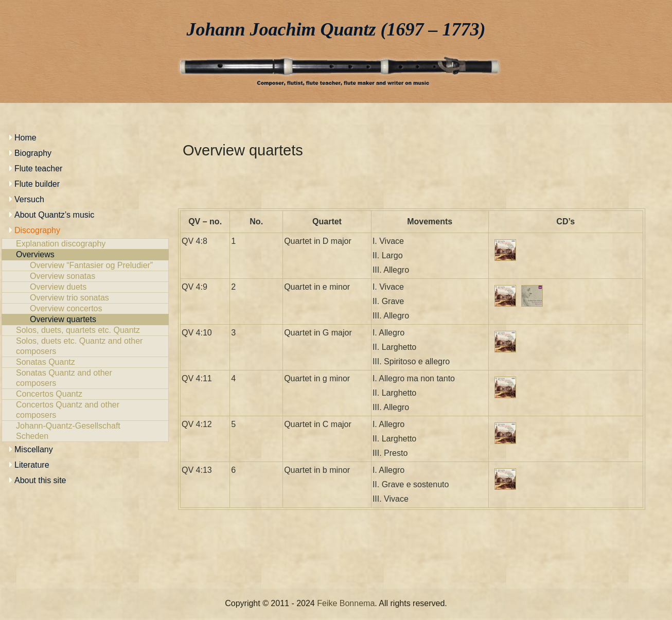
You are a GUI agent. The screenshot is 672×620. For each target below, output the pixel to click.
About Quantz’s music (54, 215)
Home (25, 138)
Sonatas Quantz (85, 362)
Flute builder (37, 184)
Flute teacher (38, 169)
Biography (33, 153)
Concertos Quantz (85, 394)
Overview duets (85, 287)
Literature (32, 465)
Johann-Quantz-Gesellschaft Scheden (85, 431)
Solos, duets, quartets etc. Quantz (85, 330)
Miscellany (34, 449)
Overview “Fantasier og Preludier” (85, 265)
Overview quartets (85, 320)
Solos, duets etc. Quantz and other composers (85, 346)
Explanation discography (85, 244)
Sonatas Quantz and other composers (85, 378)
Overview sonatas (85, 276)
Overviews (85, 255)
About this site (40, 480)
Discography (37, 230)
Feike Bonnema (346, 603)
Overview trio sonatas (85, 298)
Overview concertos (85, 309)
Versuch (29, 199)
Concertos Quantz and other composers (85, 410)
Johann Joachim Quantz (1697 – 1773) (336, 29)
